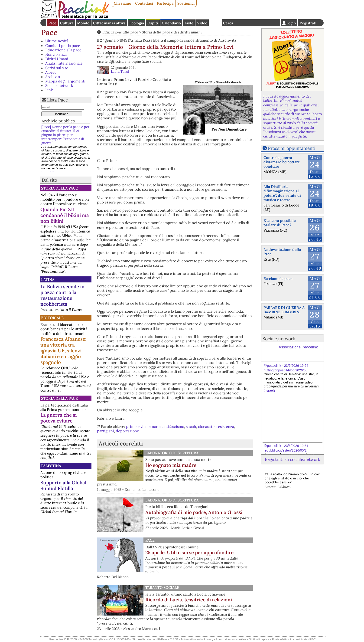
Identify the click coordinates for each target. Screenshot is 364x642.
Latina (48, 279)
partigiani (106, 431)
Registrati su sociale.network (292, 459)
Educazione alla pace (63, 50)
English (215, 23)
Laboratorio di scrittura (172, 453)
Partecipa (165, 3)
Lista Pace (57, 100)
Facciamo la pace (278, 278)
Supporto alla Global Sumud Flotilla (63, 485)
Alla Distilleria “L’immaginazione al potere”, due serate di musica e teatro (282, 193)
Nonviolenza (56, 54)
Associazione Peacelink (298, 347)
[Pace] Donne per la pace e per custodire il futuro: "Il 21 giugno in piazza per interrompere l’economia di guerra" (65, 135)
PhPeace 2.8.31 (168, 639)
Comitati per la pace (63, 46)
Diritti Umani (57, 59)
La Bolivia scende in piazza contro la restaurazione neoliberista (62, 295)
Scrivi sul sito (57, 68)
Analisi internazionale (64, 63)
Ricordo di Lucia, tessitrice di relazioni (189, 600)
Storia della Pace (59, 188)
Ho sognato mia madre (171, 465)
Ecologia (137, 23)
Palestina (51, 466)
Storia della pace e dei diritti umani (172, 32)
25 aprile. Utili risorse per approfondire (189, 552)
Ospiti (153, 23)
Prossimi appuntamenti (292, 148)
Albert (50, 72)
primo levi (135, 426)
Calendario (171, 23)
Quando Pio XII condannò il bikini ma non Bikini (65, 215)
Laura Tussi (120, 72)
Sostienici (186, 3)
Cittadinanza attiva (109, 23)
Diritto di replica (259, 639)
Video (202, 23)
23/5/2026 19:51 (296, 446)
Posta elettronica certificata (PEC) (294, 639)
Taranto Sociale (162, 587)
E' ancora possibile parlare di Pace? (280, 223)
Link (49, 90)
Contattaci (144, 3)
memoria (153, 426)
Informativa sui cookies (231, 639)
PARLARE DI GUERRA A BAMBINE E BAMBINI (284, 310)
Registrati (308, 23)
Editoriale (52, 318)
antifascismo (173, 426)
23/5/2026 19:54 (296, 366)
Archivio (53, 77)
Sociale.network (59, 85)
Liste (189, 23)
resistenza (225, 426)
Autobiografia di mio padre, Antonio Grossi (194, 512)
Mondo (83, 23)
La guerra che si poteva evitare (58, 418)
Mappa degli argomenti (65, 81)
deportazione (127, 431)
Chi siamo (122, 3)
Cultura (67, 23)
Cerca (228, 23)
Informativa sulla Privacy (197, 639)
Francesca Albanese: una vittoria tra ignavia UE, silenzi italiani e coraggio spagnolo (63, 351)
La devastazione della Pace (282, 252)
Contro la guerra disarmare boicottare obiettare (282, 162)
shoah (191, 426)
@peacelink (272, 366)
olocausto (206, 426)
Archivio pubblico (58, 121)
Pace (52, 23)
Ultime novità (57, 41)
